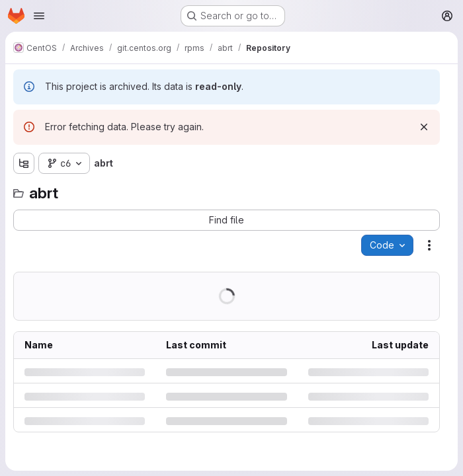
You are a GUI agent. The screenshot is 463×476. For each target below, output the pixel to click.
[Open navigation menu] (39, 16)
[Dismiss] (424, 127)
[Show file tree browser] (24, 163)
